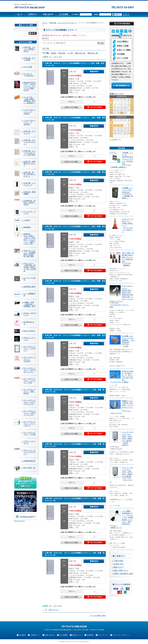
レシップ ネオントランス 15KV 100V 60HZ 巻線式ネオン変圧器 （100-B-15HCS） (128, 439)
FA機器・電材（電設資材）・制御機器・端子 (29, 304)
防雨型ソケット (116, 528)
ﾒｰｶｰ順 (70, 53)
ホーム (45, 23)
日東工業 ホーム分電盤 (29, 59)
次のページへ (54, 610)
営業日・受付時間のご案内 (123, 574)
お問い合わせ (50, 635)
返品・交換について (121, 570)
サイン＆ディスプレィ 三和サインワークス (29, 413)
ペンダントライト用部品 (120, 382)
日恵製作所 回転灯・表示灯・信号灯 (29, 203)
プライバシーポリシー (121, 635)
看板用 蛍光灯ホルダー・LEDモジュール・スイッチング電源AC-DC (30, 86)
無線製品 (127, 265)
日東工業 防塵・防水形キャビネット (29, 174)
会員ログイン (77, 635)
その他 (126, 346)
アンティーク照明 (29, 279)
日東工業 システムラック (29, 184)
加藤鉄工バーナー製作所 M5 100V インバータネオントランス (128, 405)
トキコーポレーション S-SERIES (29, 112)
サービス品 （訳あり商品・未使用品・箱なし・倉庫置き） (29, 100)
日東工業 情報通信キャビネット (29, 163)
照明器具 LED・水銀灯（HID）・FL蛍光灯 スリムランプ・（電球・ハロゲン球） (29, 239)
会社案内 (22, 635)
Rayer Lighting (29, 331)
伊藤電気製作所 (29, 461)
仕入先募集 (63, 635)
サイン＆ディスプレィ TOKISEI (29, 359)
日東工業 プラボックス (29, 132)
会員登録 (90, 635)
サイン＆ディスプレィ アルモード (29, 348)
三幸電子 (27, 220)
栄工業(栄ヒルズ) (29, 323)
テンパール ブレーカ (29, 212)
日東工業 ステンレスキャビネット (29, 142)
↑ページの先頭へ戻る (98, 615)
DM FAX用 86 (29, 468)
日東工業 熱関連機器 (29, 193)
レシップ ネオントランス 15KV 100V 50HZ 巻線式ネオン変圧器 (128, 472)
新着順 (54, 53)
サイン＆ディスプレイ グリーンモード (29, 424)
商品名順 (62, 53)
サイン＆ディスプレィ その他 (29, 433)
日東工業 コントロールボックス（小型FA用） (30, 153)
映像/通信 (27, 227)
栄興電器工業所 (29, 287)
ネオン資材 (28, 67)
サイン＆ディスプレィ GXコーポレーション (30, 370)
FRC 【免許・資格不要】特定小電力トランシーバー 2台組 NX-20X (128, 257)
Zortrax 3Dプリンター (30, 314)
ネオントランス (116, 413)
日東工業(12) (61, 43)
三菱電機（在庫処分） (119, 167)
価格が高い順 (93, 53)
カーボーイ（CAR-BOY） (29, 75)
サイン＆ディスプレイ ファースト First (29, 381)
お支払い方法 (119, 564)
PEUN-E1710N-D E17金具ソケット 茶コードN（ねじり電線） (128, 376)
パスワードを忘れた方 (126, 14)
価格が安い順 (80, 53)
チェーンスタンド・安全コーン (127, 230)
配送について (119, 567)
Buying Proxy (19, 521)
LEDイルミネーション (29, 339)
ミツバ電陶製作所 (29, 295)
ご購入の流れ (119, 561)
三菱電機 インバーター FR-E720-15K (127, 190)
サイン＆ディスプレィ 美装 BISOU (29, 391)
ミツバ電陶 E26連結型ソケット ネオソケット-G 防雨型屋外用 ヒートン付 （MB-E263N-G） (128, 518)
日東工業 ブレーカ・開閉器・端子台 (29, 49)
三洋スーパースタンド (29, 442)
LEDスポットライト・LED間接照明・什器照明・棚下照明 (29, 253)
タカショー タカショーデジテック (29, 452)
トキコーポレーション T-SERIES (29, 122)
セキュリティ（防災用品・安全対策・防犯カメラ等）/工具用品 (30, 267)
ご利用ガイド (35, 635)
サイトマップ (103, 635)
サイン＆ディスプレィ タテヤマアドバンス (29, 402)
